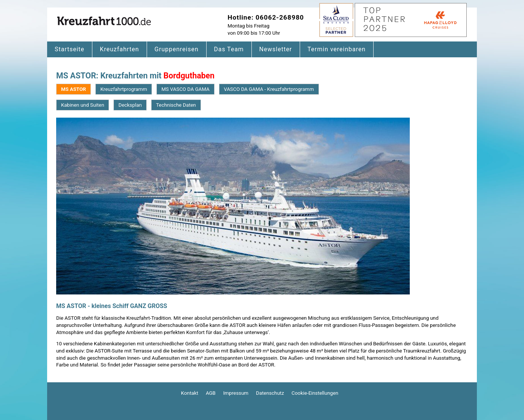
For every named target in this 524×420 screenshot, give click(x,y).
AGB (211, 393)
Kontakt (190, 393)
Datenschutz (270, 393)
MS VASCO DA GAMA (185, 89)
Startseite (70, 49)
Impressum (236, 393)
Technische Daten (176, 105)
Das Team (229, 49)
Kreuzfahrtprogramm (124, 89)
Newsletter (276, 49)
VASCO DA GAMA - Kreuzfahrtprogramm (269, 89)
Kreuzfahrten (120, 49)
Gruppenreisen (177, 49)
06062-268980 (280, 17)
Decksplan (130, 105)
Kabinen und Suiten (83, 105)
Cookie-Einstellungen (315, 393)
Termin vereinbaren (337, 49)
